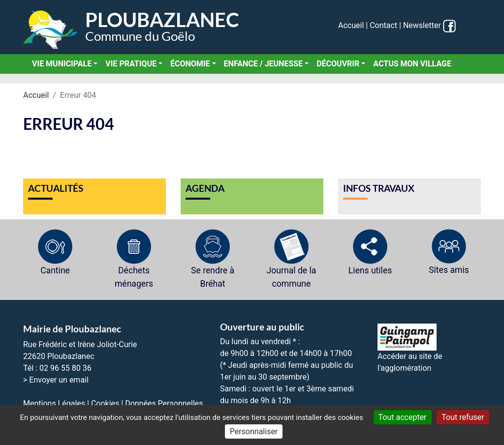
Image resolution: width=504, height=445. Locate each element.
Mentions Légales (54, 403)
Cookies (105, 403)
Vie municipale (62, 64)
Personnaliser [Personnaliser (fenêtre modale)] (254, 431)
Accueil (351, 25)
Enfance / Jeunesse (264, 64)
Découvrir (338, 64)
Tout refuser (463, 417)
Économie (190, 64)
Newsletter (422, 25)
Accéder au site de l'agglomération (410, 352)
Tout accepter (403, 417)
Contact (383, 25)
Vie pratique (131, 64)
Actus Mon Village (412, 64)
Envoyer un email (59, 380)
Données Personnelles (164, 403)
